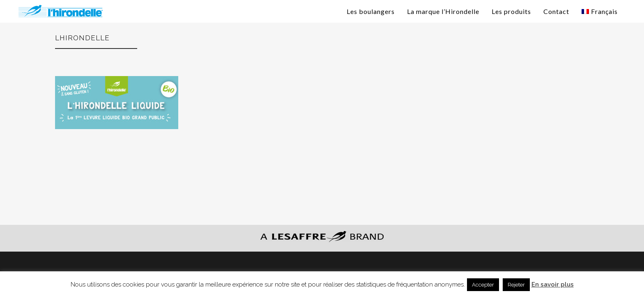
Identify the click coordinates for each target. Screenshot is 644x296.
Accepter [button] (483, 285)
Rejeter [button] (516, 285)
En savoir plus (553, 284)
